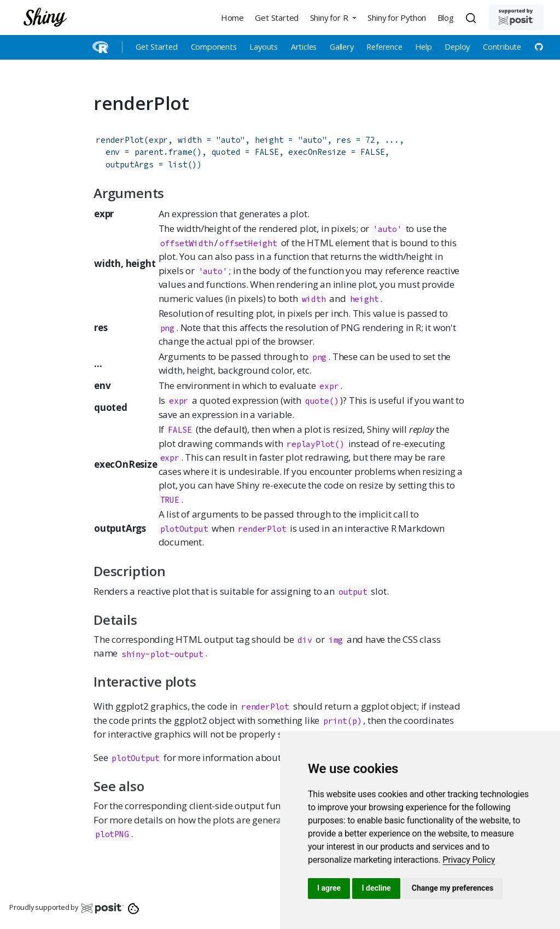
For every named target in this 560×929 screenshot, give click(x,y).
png (167, 328)
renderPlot (120, 140)
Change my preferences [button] (453, 888)
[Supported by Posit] (516, 17)
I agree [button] (329, 888)
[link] (469, 860)
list (177, 164)
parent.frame (164, 152)
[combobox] (472, 18)
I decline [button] (376, 888)
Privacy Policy (469, 860)
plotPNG (112, 834)
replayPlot (311, 444)
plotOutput (184, 529)
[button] (333, 17)
